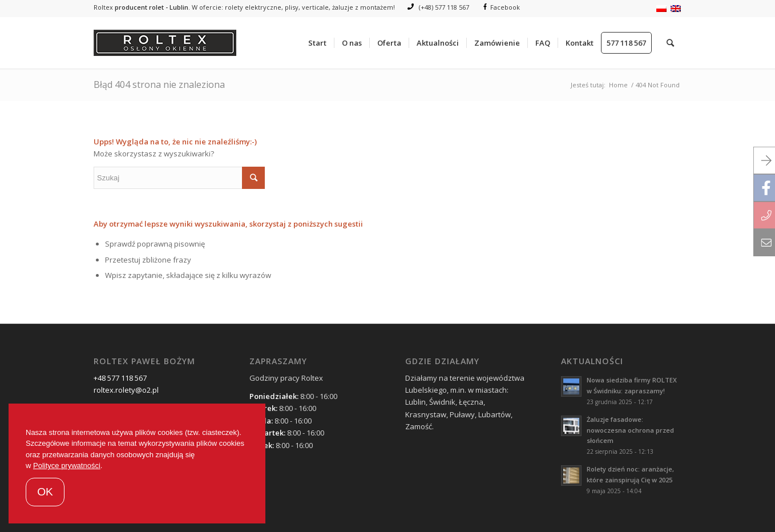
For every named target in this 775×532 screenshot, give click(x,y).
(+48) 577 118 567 (438, 7)
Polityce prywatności (67, 465)
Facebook (502, 7)
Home (618, 85)
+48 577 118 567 (120, 378)
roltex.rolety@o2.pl (126, 390)
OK (45, 492)
